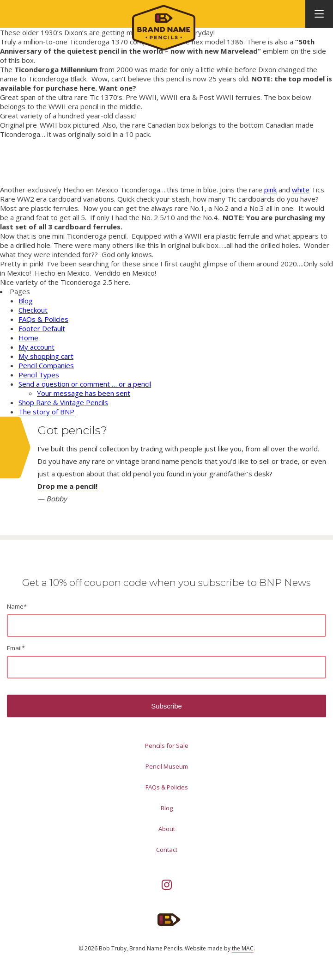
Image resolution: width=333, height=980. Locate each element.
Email (16, 648)
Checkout (33, 310)
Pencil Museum (167, 766)
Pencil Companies (46, 365)
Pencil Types (39, 375)
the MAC (243, 948)
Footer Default (42, 328)
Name (17, 606)
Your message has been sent (84, 393)
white (301, 190)
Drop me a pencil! (67, 486)
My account (36, 347)
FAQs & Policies (43, 319)
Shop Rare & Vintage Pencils (63, 402)
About (167, 829)
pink (270, 190)
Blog (26, 301)
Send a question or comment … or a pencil (85, 384)
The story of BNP (46, 412)
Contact (167, 850)
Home (28, 338)
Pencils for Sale (167, 746)
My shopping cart (46, 356)
